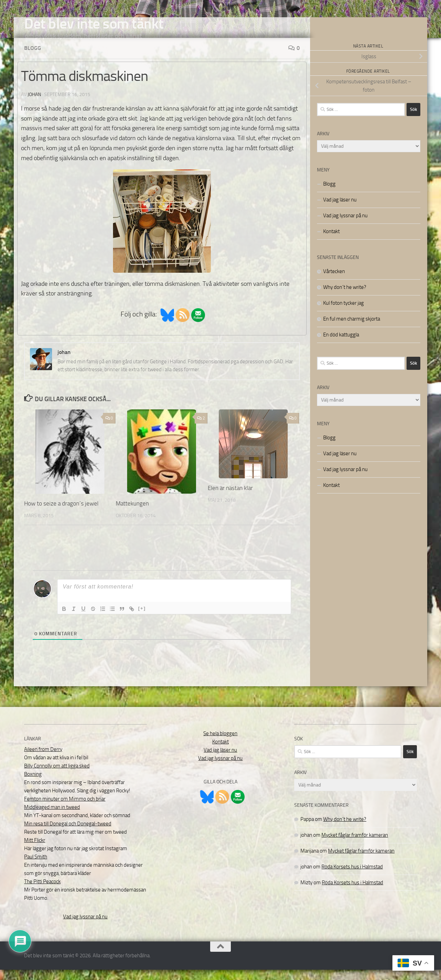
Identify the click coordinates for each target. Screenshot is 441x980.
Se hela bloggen (220, 744)
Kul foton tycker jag (343, 313)
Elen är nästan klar (230, 498)
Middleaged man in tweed (52, 817)
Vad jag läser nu (340, 210)
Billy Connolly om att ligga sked (57, 776)
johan (34, 105)
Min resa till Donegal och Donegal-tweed (68, 834)
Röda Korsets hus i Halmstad (352, 877)
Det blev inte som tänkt (94, 24)
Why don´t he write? (345, 298)
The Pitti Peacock (42, 892)
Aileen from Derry (43, 760)
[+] (142, 619)
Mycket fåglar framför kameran (355, 845)
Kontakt (331, 242)
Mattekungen (132, 514)
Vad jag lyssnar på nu (345, 226)
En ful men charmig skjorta (352, 329)
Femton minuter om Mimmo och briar (65, 809)
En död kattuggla (341, 345)
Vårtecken (334, 282)
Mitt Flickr (35, 851)
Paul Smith (36, 867)
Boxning (33, 784)
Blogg (33, 58)
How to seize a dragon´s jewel (61, 514)
